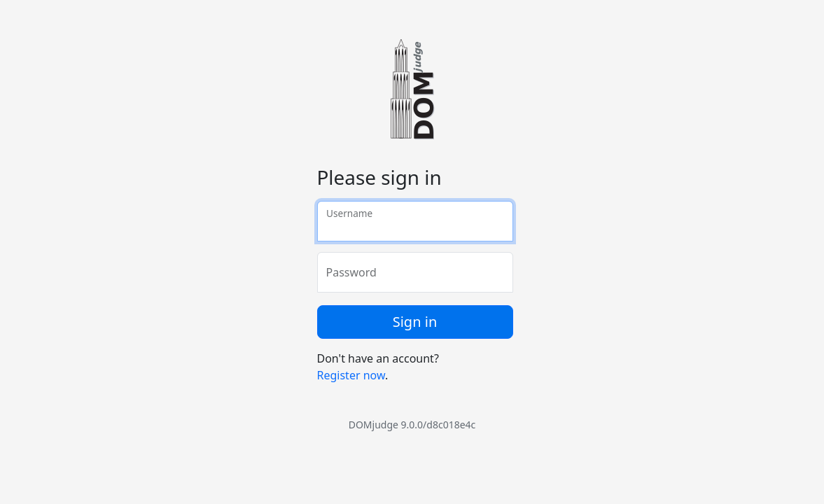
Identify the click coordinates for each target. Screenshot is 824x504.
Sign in (415, 322)
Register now (351, 375)
